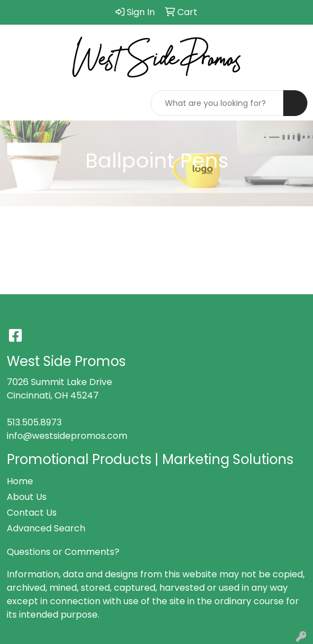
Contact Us (32, 513)
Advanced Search (46, 528)
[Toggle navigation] (17, 103)
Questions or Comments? (63, 552)
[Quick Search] (217, 103)
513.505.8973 (34, 422)
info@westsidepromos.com (67, 436)
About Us (27, 497)
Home (20, 481)
